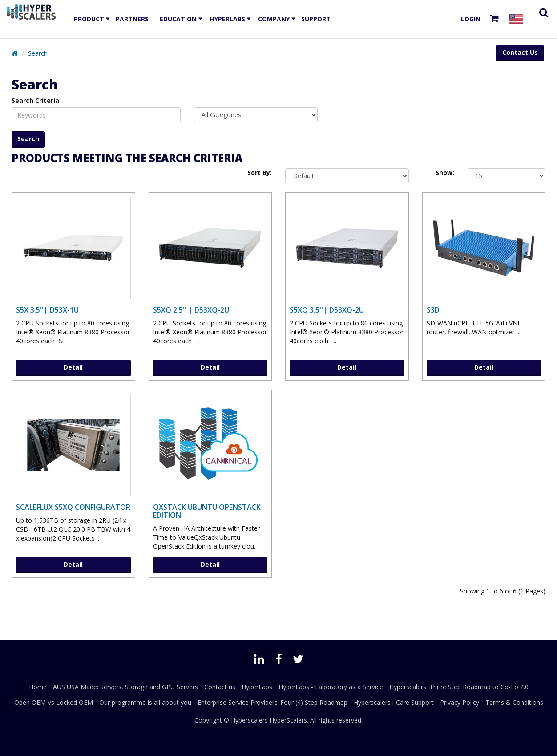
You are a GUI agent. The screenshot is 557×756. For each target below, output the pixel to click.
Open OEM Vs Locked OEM (54, 702)
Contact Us (520, 52)
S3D (433, 310)
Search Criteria (35, 100)
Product (89, 19)
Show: (445, 173)
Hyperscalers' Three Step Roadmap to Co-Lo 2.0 (459, 687)
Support (316, 19)
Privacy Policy (460, 702)
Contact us (220, 687)
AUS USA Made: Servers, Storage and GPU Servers (125, 687)
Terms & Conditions (514, 702)
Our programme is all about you (145, 702)
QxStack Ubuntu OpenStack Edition (207, 511)
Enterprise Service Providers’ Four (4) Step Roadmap (272, 702)
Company (274, 19)
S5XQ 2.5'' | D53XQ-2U (191, 310)
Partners (132, 19)
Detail (73, 367)
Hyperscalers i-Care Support (394, 702)
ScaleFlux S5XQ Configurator (73, 507)
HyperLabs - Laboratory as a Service (331, 687)
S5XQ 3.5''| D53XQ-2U (327, 310)
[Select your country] (518, 19)
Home (38, 687)
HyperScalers (288, 720)
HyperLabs (228, 19)
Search (38, 53)
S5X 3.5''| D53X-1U (47, 310)
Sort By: (260, 173)
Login (471, 19)
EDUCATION (178, 19)
